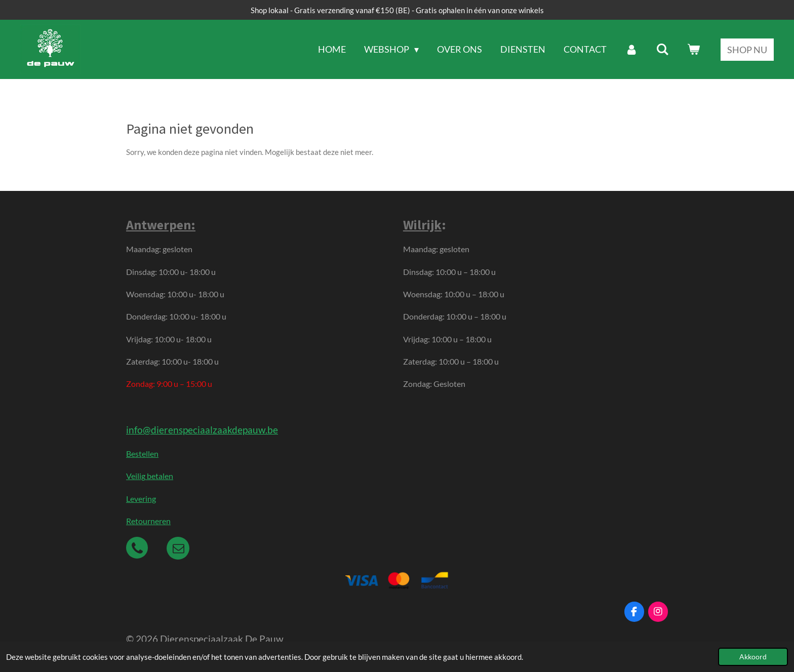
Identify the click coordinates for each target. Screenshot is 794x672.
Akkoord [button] (753, 657)
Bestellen (142, 453)
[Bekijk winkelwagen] (693, 49)
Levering (141, 499)
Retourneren (148, 521)
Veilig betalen (150, 476)
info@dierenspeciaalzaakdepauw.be (202, 430)
